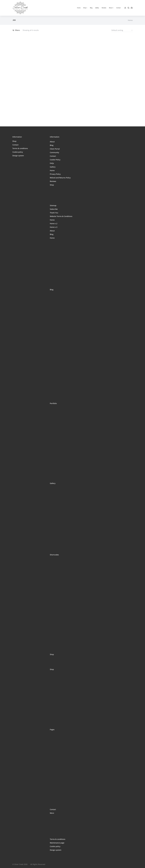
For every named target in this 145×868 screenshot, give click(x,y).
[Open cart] (132, 8)
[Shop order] (122, 30)
